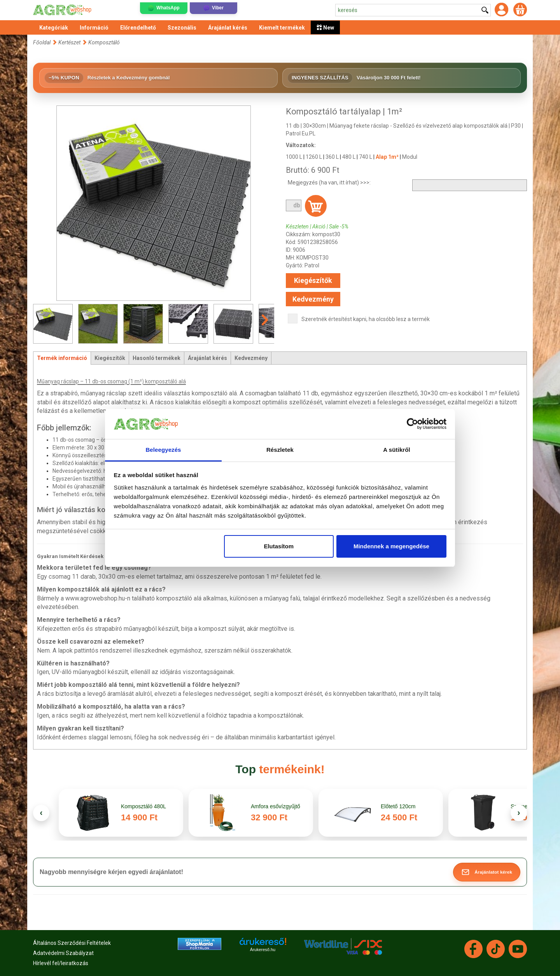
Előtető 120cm (398, 806)
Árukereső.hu (263, 950)
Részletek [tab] (280, 450)
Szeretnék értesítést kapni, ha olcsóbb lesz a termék (366, 319)
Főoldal (42, 42)
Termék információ (62, 358)
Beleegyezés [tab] (163, 450)
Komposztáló (104, 42)
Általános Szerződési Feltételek (72, 943)
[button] (487, 872)
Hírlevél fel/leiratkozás (61, 963)
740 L (366, 157)
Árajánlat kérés (207, 358)
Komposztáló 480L (143, 806)
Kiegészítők (313, 280)
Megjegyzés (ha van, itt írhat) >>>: (329, 183)
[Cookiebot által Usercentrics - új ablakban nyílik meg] (412, 424)
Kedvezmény (313, 299)
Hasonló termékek (157, 358)
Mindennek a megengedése (391, 546)
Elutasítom (279, 546)
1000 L (294, 157)
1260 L (314, 157)
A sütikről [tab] (397, 450)
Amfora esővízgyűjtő (276, 806)
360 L (332, 157)
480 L (349, 157)
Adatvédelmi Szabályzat (63, 953)
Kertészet (70, 42)
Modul (410, 157)
